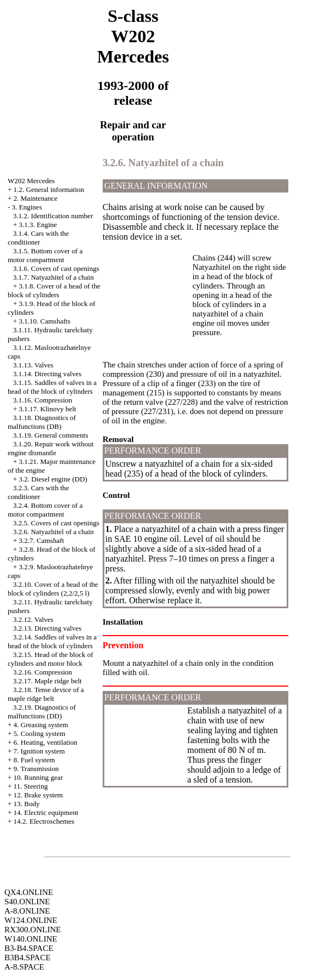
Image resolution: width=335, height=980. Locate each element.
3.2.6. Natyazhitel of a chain (54, 532)
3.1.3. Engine (38, 225)
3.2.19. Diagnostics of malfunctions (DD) (42, 712)
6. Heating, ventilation (46, 742)
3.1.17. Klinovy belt (47, 409)
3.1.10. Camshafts (44, 321)
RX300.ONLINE (33, 930)
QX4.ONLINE (29, 892)
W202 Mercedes (31, 181)
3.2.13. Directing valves (48, 628)
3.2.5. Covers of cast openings (56, 523)
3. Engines (27, 207)
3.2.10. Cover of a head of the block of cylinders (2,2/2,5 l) (53, 589)
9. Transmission (36, 769)
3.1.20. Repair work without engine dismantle (51, 448)
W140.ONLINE (31, 939)
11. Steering (31, 786)
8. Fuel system (34, 760)
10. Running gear (38, 777)
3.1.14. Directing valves (48, 374)
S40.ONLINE (27, 902)
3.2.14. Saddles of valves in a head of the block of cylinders (52, 641)
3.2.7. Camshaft (41, 540)
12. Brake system (38, 795)
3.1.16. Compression (43, 400)
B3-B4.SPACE (29, 948)
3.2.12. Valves (33, 619)
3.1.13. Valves (33, 365)
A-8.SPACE (24, 967)
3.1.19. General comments (51, 435)
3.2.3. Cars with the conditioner (38, 492)
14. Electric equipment (46, 812)
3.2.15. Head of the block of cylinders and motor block (51, 659)
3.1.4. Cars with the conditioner (38, 238)
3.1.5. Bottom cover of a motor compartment (45, 255)
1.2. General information (49, 189)
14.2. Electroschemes (44, 821)
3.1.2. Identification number (53, 216)
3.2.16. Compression (43, 672)
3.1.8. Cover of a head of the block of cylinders (54, 290)
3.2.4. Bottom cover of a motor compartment (45, 510)
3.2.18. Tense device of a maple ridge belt (46, 694)
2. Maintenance (36, 198)
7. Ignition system (40, 751)
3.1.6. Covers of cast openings (56, 268)
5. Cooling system (40, 733)
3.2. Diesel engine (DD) (53, 479)
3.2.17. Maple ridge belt (48, 681)
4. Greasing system (41, 725)
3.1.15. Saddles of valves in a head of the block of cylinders (52, 387)
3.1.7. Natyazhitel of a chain (54, 277)
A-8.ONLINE (27, 911)
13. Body (27, 804)
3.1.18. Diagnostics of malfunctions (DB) (42, 422)
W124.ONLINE (31, 920)
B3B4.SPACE (27, 958)
